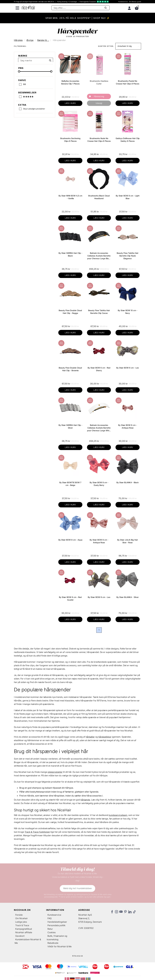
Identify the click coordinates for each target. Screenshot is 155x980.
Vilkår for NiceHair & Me (60, 946)
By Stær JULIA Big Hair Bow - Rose (128, 541)
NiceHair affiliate (24, 932)
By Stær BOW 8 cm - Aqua (70, 540)
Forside (19, 915)
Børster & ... (43, 40)
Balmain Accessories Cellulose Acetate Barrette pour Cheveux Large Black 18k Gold (99, 256)
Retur (50, 929)
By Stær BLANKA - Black (128, 482)
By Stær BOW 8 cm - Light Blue (128, 197)
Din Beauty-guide (135, 2)
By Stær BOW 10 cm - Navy (128, 312)
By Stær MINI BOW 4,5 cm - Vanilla (70, 197)
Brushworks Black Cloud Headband (99, 197)
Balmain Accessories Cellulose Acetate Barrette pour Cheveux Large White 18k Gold (99, 428)
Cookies (52, 932)
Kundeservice (123, 2)
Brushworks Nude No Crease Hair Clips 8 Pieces (99, 140)
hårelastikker (105, 737)
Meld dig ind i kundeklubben (78, 888)
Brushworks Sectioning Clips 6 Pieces (70, 140)
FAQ (50, 918)
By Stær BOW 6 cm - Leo (128, 368)
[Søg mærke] (36, 62)
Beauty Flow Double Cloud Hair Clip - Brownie (70, 369)
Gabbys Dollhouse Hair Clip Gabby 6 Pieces (128, 140)
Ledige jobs (21, 922)
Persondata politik (56, 925)
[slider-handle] (19, 96)
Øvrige (30, 40)
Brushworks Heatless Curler (99, 82)
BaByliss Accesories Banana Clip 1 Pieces (70, 82)
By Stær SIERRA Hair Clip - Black (70, 254)
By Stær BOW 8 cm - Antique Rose (99, 541)
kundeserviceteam (118, 815)
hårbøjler (90, 737)
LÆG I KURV (70, 103)
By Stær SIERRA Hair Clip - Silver (70, 426)
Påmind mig (99, 96)
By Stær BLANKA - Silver (128, 597)
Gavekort (20, 936)
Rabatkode (53, 943)
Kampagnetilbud (24, 929)
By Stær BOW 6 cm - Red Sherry (99, 369)
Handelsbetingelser (57, 922)
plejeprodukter (55, 772)
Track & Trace (22, 925)
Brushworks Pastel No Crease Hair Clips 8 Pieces (128, 82)
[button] (128, 46)
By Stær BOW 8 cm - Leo (99, 597)
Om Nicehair (22, 918)
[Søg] (80, 8)
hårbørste (85, 800)
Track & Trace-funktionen (37, 832)
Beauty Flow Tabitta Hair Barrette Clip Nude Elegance (128, 256)
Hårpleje (18, 40)
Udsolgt (99, 103)
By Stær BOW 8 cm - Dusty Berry (99, 484)
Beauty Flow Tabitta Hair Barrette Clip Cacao (99, 312)
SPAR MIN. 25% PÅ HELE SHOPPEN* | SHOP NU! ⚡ (78, 18)
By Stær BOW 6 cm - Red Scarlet (70, 598)
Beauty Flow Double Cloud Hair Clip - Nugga (70, 312)
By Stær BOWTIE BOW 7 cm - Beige (70, 484)
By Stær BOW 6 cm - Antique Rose (128, 426)
